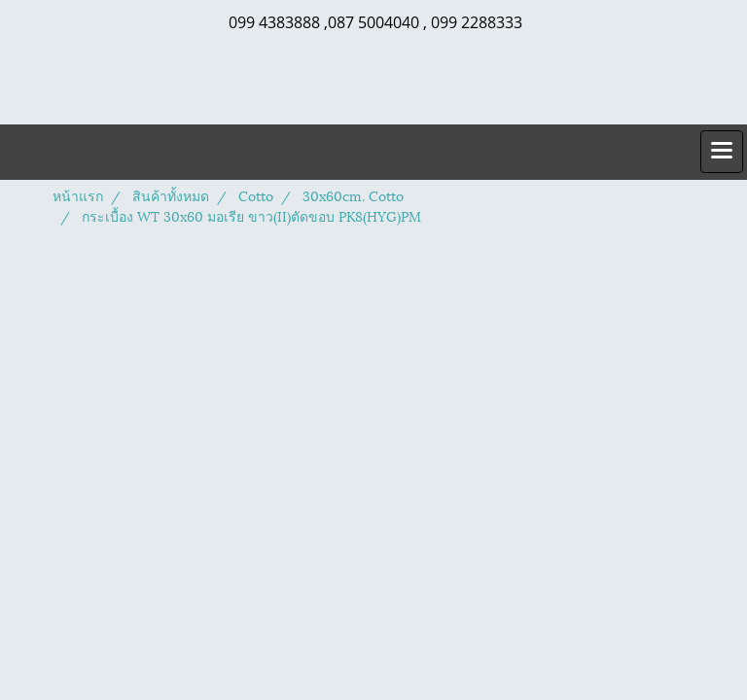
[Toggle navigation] (722, 152)
